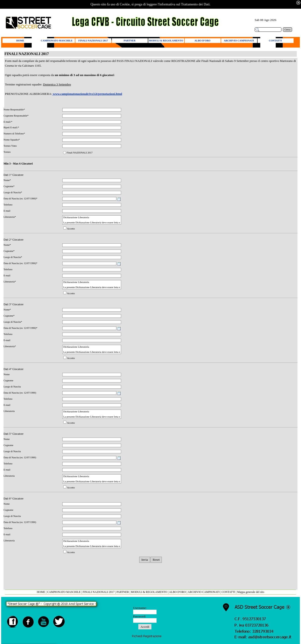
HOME (41, 592)
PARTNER (123, 592)
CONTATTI (228, 592)
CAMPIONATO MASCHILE (64, 592)
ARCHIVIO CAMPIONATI (204, 592)
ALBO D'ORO (178, 592)
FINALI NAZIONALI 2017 (99, 592)
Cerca (287, 30)
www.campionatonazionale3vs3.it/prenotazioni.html (87, 94)
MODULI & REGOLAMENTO (149, 592)
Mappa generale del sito (251, 592)
